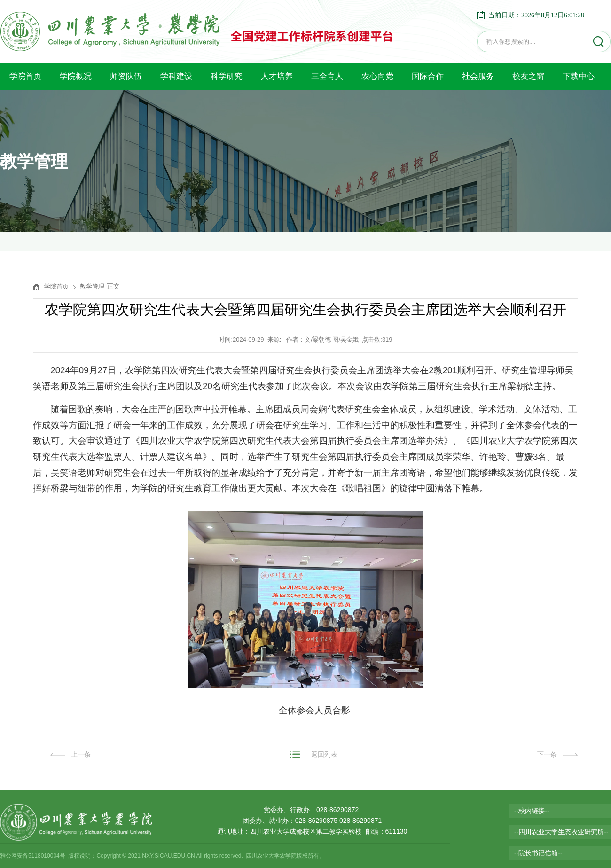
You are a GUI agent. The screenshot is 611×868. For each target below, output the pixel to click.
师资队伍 (126, 76)
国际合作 (428, 76)
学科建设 (176, 76)
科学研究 (227, 76)
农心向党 (377, 76)
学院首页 (25, 76)
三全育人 (327, 76)
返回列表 (324, 754)
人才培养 (277, 76)
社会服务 (478, 76)
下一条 (547, 754)
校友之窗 (528, 76)
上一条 (81, 754)
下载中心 (579, 76)
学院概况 (76, 76)
